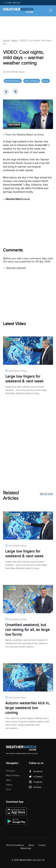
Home (6, 40)
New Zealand (32, 81)
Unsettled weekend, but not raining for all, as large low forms (27, 630)
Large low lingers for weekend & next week (24, 379)
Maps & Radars (13, 775)
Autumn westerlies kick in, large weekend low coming (27, 708)
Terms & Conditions (15, 845)
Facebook (36, 771)
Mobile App (26, 848)
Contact (42, 845)
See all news (46, 494)
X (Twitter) (36, 777)
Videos (9, 785)
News (15, 40)
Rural (46, 81)
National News (13, 81)
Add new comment (15, 268)
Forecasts (11, 771)
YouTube (35, 787)
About (31, 845)
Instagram (36, 782)
